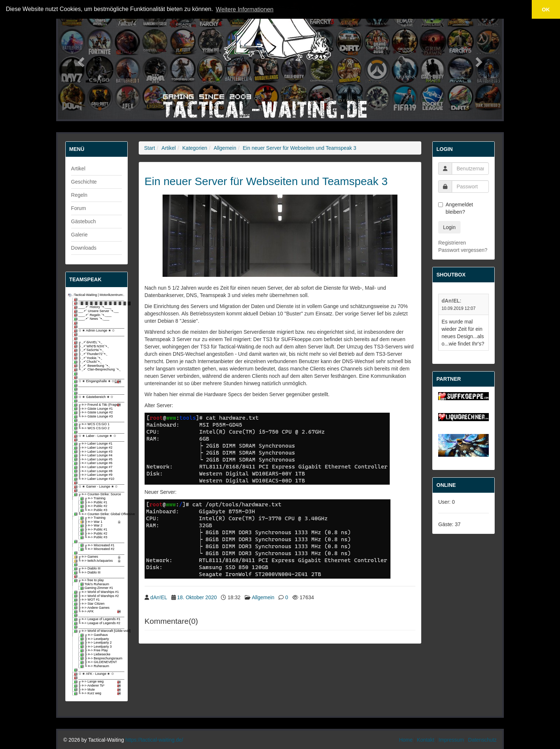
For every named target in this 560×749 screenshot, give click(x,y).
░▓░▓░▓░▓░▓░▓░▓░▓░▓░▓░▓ (99, 303)
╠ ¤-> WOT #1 (88, 600)
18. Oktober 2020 (197, 597)
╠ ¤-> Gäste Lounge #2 (94, 413)
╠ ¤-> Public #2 (94, 506)
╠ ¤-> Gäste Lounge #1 (94, 409)
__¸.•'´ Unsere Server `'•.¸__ (97, 311)
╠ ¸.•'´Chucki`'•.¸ (88, 362)
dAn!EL (159, 597)
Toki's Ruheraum (95, 584)
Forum (79, 208)
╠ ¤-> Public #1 (94, 502)
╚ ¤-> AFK (99, 611)
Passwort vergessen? (463, 250)
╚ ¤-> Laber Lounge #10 (95, 479)
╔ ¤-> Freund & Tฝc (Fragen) (99, 405)
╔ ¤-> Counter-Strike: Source (98, 494)
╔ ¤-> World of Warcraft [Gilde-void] (99, 631)
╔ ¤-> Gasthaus (95, 635)
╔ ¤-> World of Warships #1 (97, 592)
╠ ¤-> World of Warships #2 (97, 596)
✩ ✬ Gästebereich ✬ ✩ (94, 397)
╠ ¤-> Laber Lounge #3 (94, 452)
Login (449, 227)
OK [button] (546, 10)
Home (406, 740)
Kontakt (426, 740)
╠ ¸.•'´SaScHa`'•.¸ (90, 350)
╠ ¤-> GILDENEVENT (99, 662)
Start (150, 148)
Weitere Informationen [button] (245, 9)
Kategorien (195, 148)
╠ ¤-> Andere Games (92, 608)
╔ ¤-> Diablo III (88, 569)
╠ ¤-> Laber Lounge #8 (94, 471)
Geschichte (84, 182)
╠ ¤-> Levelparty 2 (97, 643)
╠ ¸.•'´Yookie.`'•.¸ (89, 358)
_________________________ (99, 299)
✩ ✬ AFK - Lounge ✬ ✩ (95, 674)
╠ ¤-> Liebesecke (96, 654)
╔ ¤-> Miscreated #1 (98, 545)
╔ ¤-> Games (99, 557)
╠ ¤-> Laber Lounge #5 (94, 459)
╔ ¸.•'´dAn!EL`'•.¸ (89, 342)
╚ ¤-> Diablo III (88, 573)
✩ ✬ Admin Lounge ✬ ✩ (95, 331)
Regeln (79, 195)
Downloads (84, 248)
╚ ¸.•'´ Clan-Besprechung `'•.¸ (98, 370)
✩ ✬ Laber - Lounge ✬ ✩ (96, 436)
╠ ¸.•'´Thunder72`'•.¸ (91, 354)
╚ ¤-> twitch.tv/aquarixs (99, 561)
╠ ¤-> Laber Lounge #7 (94, 467)
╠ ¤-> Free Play (95, 650)
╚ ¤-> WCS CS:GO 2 (92, 428)
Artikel (78, 169)
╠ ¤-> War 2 (92, 526)
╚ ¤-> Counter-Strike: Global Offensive (99, 514)
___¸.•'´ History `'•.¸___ (93, 307)
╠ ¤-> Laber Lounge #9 (94, 475)
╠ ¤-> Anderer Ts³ (99, 686)
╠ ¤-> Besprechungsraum (102, 658)
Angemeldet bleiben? (456, 208)
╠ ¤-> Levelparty (95, 639)
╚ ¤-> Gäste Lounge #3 (94, 417)
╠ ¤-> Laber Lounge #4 (94, 455)
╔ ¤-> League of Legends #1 (98, 619)
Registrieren (452, 243)
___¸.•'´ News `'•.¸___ (92, 319)
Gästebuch (84, 221)
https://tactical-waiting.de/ (154, 740)
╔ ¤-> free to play (90, 580)
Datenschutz (483, 740)
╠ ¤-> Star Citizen (90, 604)
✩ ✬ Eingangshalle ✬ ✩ (99, 381)
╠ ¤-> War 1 (102, 522)
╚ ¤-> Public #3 (94, 510)
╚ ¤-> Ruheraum (95, 666)
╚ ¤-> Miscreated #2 (98, 549)
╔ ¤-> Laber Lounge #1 (94, 444)
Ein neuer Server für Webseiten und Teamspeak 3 (300, 148)
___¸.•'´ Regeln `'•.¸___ (93, 315)
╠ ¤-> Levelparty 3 (97, 647)
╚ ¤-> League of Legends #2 (98, 623)
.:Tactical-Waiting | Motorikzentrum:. (95, 295)
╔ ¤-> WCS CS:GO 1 (92, 424)
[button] (80, 60)
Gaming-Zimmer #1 (97, 588)
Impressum (451, 740)
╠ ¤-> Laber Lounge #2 (94, 448)
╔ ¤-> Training (94, 498)
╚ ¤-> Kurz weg (99, 693)
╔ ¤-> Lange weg (99, 682)
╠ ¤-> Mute (99, 690)
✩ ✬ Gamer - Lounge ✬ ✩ (97, 487)
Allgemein (225, 148)
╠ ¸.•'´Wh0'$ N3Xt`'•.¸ (92, 346)
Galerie (79, 235)
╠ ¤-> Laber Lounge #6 (94, 463)
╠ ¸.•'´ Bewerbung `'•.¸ (93, 366)
